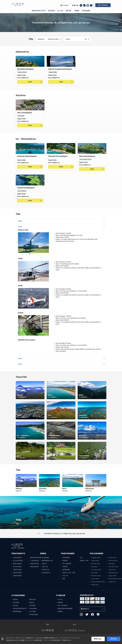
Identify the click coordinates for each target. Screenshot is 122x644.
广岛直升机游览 (35, 561)
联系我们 (15, 599)
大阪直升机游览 (17, 570)
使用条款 (60, 611)
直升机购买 (33, 605)
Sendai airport (95, 573)
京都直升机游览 (17, 576)
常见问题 (15, 605)
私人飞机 (60, 11)
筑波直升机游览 (35, 564)
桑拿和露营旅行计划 (47, 561)
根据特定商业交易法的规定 (65, 608)
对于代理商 (33, 611)
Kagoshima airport (96, 558)
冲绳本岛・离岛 (84, 561)
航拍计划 (32, 602)
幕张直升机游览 (17, 573)
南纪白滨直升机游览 (36, 558)
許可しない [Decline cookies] (98, 639)
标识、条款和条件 (63, 605)
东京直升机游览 (17, 558)
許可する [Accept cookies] (114, 639)
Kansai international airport (98, 582)
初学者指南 (16, 602)
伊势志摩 (65, 567)
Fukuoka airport (95, 561)
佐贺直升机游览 (35, 567)
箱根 (64, 579)
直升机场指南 (86, 11)
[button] (30, 254)
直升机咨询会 (33, 608)
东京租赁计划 (45, 570)
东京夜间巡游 (45, 558)
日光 (81, 558)
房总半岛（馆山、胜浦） (69, 573)
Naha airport (94, 567)
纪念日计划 (45, 567)
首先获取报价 (66, 558)
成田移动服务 (66, 570)
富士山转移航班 (67, 564)
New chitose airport (96, 570)
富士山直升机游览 (18, 561)
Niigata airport (95, 585)
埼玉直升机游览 (17, 567)
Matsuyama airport (96, 576)
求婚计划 (44, 564)
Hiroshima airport (96, 564)
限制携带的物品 (17, 611)
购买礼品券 (33, 599)
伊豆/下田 (65, 576)
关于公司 (60, 599)
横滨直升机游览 (17, 564)
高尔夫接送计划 (46, 573)
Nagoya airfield (95, 579)
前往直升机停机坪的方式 (20, 608)
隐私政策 (60, 602)
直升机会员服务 (34, 614)
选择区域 (65, 561)
